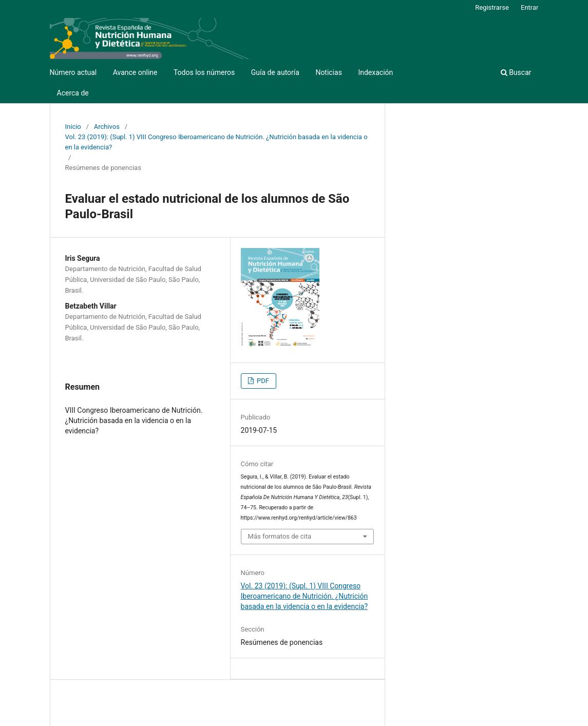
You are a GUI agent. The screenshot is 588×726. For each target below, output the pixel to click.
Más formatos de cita (280, 536)
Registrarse (492, 7)
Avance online (135, 72)
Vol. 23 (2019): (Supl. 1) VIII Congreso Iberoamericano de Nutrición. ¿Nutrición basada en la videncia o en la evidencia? (216, 142)
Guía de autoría (275, 72)
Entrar (530, 7)
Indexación (375, 72)
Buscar (516, 72)
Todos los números (204, 72)
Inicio (73, 127)
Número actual (73, 72)
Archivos (107, 127)
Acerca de (73, 93)
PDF (262, 381)
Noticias (329, 72)
